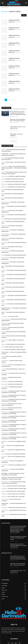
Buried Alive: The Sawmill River (16, 382)
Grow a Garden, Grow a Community (17, 494)
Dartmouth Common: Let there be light (16, 486)
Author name (11, 22)
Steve (3, 312)
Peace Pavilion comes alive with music (17, 508)
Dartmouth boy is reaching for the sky (16, 187)
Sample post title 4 (14, 51)
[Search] (24, 15)
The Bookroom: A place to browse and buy (11, 479)
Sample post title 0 (14, 20)
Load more (14, 141)
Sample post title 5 (14, 58)
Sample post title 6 (14, 66)
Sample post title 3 (14, 43)
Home (3, 8)
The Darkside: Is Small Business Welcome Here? (15, 219)
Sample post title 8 (14, 81)
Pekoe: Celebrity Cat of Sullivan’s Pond (16, 344)
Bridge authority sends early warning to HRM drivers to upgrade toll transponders (18, 545)
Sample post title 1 (14, 28)
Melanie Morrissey (6, 308)
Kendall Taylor (5, 503)
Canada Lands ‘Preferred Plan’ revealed (15, 182)
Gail (2, 266)
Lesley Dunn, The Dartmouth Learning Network (12, 478)
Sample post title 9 (14, 89)
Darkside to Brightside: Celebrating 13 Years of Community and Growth (18, 538)
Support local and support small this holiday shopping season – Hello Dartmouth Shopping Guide (14, 168)
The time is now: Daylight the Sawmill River (15, 454)
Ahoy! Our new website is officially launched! (15, 350)
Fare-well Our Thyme (13, 316)
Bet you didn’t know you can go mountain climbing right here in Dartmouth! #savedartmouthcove (18, 113)
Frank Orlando (5, 154)
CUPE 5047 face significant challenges (17, 176)
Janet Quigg (4, 473)
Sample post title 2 (14, 35)
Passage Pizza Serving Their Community (14, 179)
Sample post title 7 (14, 74)
